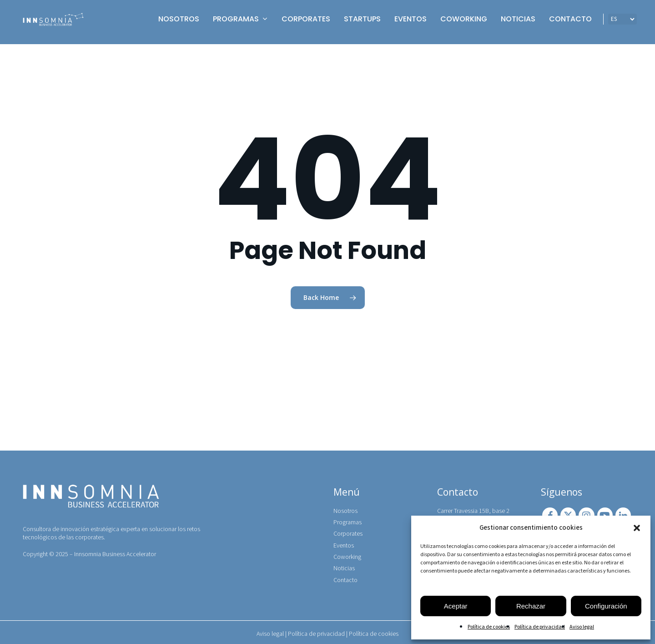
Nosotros (345, 508)
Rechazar (531, 606)
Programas (348, 520)
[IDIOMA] (622, 22)
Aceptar (456, 606)
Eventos (344, 543)
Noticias (344, 567)
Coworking (347, 555)
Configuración (606, 606)
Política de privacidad (540, 627)
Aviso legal (582, 627)
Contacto (345, 578)
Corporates (348, 532)
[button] (637, 528)
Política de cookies (489, 627)
